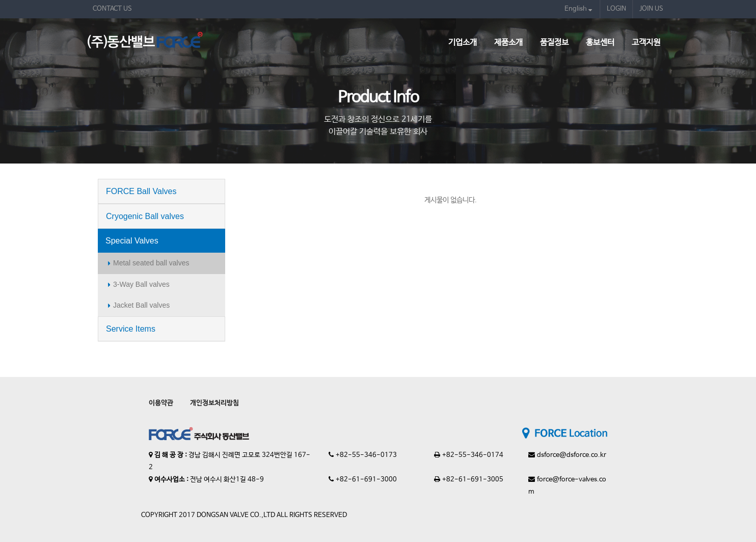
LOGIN (616, 9)
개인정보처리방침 (214, 403)
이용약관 (161, 403)
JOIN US (651, 9)
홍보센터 (600, 43)
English (578, 9)
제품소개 (508, 43)
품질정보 (554, 43)
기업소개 (463, 43)
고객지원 (646, 43)
